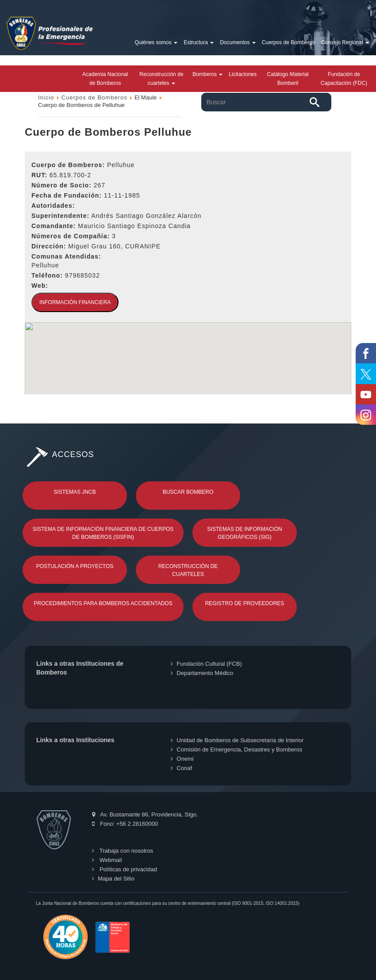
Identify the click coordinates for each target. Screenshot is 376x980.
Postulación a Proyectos (75, 566)
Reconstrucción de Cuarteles (188, 570)
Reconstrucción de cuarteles (161, 79)
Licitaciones (243, 74)
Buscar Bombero (188, 492)
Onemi (182, 759)
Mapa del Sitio (113, 879)
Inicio (46, 97)
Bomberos (207, 74)
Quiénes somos (156, 42)
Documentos (238, 42)
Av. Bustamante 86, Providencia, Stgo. (145, 814)
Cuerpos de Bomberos (288, 42)
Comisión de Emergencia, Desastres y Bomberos (236, 749)
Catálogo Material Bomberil (288, 79)
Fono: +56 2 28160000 (125, 824)
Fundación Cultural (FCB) (206, 664)
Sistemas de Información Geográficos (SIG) (244, 533)
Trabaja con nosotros (123, 851)
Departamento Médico (202, 673)
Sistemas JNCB (75, 492)
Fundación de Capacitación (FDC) (344, 79)
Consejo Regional (345, 42)
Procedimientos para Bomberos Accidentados (103, 603)
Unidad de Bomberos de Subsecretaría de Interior (237, 740)
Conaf (181, 768)
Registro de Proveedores (245, 603)
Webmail (107, 860)
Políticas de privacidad (125, 869)
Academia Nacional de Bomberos (105, 79)
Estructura (199, 42)
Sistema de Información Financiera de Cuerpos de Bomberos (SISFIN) (103, 533)
